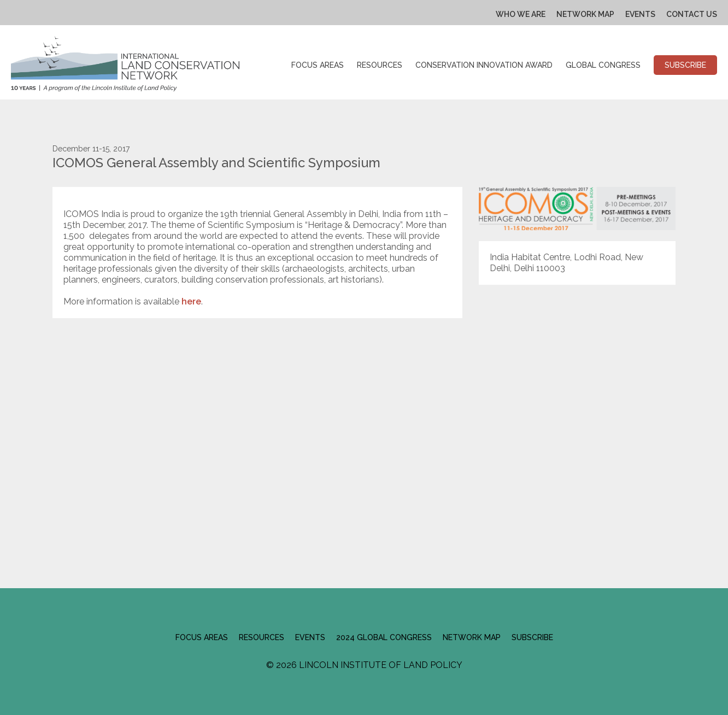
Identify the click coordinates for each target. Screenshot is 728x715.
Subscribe (685, 65)
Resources (380, 65)
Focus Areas (318, 65)
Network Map (585, 14)
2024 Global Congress (384, 637)
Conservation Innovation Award (484, 65)
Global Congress (603, 65)
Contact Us (692, 14)
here (191, 301)
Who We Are (521, 14)
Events (640, 14)
